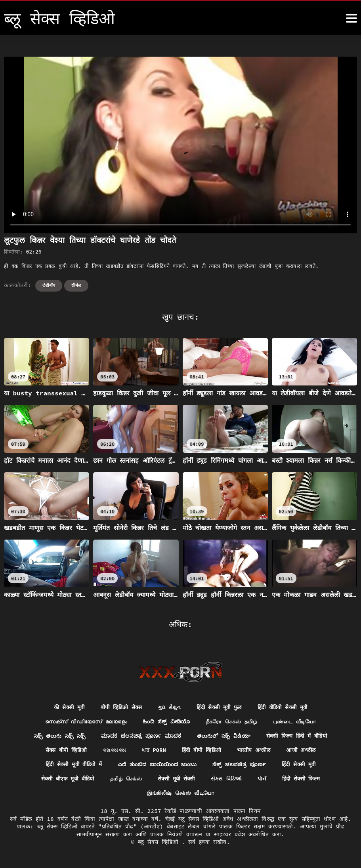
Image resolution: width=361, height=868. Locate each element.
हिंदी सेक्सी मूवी (304, 766)
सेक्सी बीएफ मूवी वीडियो (62, 780)
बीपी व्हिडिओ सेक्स (118, 708)
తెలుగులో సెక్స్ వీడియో (224, 736)
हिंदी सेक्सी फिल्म (308, 780)
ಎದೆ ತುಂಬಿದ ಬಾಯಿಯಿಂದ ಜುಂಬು (158, 766)
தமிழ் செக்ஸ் (124, 780)
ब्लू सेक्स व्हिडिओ (160, 844)
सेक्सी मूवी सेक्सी (178, 780)
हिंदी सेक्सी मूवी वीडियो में (69, 766)
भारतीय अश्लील (257, 751)
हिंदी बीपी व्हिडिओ (202, 751)
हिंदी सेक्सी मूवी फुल (220, 708)
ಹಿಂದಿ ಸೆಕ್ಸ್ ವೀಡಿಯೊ (165, 722)
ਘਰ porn (152, 751)
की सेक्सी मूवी (63, 708)
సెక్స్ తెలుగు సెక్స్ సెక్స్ (55, 736)
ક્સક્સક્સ (111, 751)
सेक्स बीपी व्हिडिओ (61, 751)
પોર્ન (267, 780)
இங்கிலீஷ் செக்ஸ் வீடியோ (180, 795)
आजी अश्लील (306, 751)
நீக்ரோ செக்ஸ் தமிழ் (234, 722)
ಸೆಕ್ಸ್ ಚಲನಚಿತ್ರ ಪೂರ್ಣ (243, 766)
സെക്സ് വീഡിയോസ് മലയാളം (81, 722)
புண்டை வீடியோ (300, 722)
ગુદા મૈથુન (168, 708)
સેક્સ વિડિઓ (230, 780)
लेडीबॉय (49, 285)
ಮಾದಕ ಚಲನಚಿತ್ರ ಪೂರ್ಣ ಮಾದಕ (140, 736)
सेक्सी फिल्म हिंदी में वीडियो (300, 736)
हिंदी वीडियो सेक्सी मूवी (287, 708)
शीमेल (76, 285)
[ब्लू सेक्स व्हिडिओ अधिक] (351, 18)
